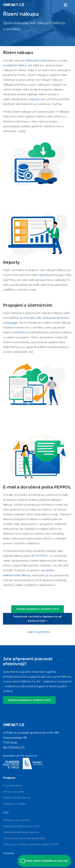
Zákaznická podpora (16, 798)
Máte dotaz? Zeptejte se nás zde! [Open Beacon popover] (44, 861)
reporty (35, 99)
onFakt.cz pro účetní (16, 820)
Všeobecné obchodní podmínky (24, 838)
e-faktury (63, 112)
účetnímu (19, 332)
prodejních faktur (15, 65)
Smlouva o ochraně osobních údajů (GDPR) (31, 844)
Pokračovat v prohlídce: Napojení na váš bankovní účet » (38, 619)
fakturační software (39, 60)
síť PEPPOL (40, 556)
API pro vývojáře (13, 791)
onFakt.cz (14, 5)
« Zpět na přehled (38, 632)
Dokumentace (13, 785)
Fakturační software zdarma (21, 832)
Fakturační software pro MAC (22, 826)
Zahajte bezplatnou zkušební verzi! (38, 609)
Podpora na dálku (14, 804)
